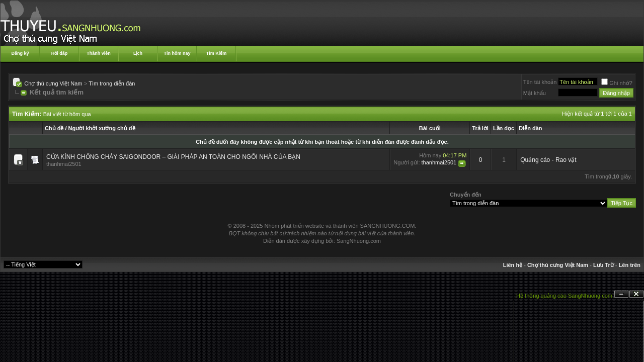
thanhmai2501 (64, 164)
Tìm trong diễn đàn (112, 83)
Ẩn (621, 294)
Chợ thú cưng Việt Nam (53, 83)
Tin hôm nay (177, 53)
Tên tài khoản (540, 82)
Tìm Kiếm (217, 53)
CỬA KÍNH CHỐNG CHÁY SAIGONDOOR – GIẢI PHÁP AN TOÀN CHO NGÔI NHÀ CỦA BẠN (173, 157)
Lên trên (630, 265)
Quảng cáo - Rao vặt (548, 160)
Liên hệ (513, 265)
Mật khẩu (535, 93)
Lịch (138, 53)
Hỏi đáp (60, 53)
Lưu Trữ (603, 265)
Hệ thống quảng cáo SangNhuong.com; (565, 296)
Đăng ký (20, 53)
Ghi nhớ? (617, 83)
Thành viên (99, 53)
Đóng (636, 294)
